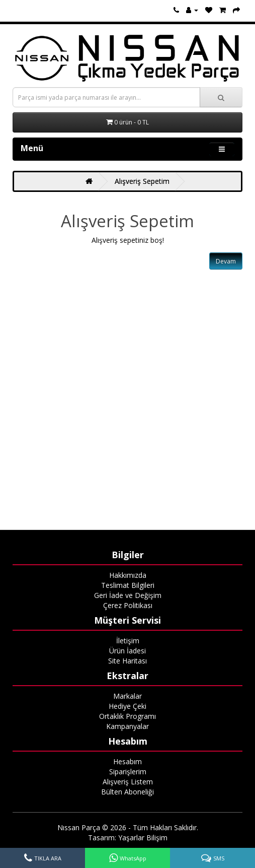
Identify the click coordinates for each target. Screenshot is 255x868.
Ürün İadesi (127, 651)
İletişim (128, 641)
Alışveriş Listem (128, 782)
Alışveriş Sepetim (142, 181)
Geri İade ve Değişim (128, 595)
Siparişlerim (128, 772)
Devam (226, 261)
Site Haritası (127, 661)
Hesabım (127, 761)
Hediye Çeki (127, 706)
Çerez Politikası (128, 605)
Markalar (127, 696)
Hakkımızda (128, 575)
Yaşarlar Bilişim (143, 838)
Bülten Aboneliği (127, 792)
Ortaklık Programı (127, 716)
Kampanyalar (127, 726)
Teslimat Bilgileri (128, 585)
